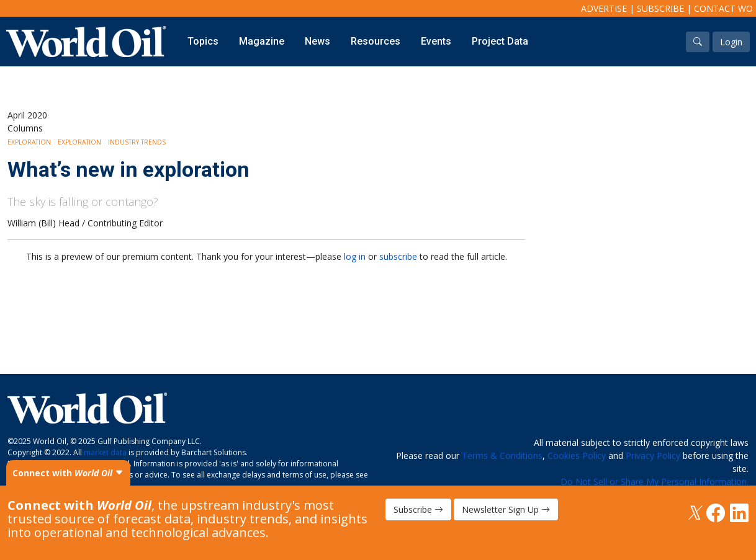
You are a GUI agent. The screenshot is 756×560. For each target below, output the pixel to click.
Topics (203, 41)
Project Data (500, 41)
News (317, 41)
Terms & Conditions (502, 456)
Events (436, 41)
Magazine (262, 41)
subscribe (398, 256)
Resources (376, 41)
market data (105, 452)
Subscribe (660, 8)
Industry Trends (137, 142)
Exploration (29, 142)
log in (355, 256)
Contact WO (723, 8)
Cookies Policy (577, 456)
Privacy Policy (653, 456)
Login (731, 42)
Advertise (604, 8)
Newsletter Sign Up (506, 509)
